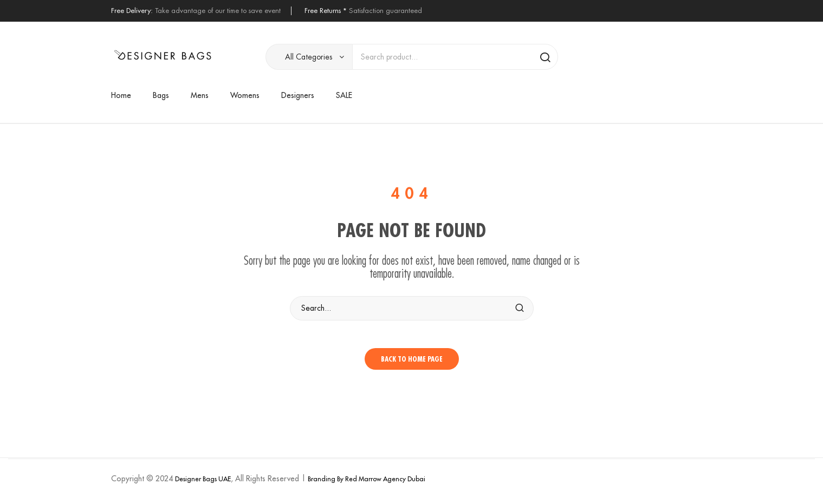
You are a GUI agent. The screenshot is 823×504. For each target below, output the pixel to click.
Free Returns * (326, 11)
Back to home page (412, 364)
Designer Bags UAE (203, 484)
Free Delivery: (132, 11)
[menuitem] (127, 95)
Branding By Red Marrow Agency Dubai (367, 484)
